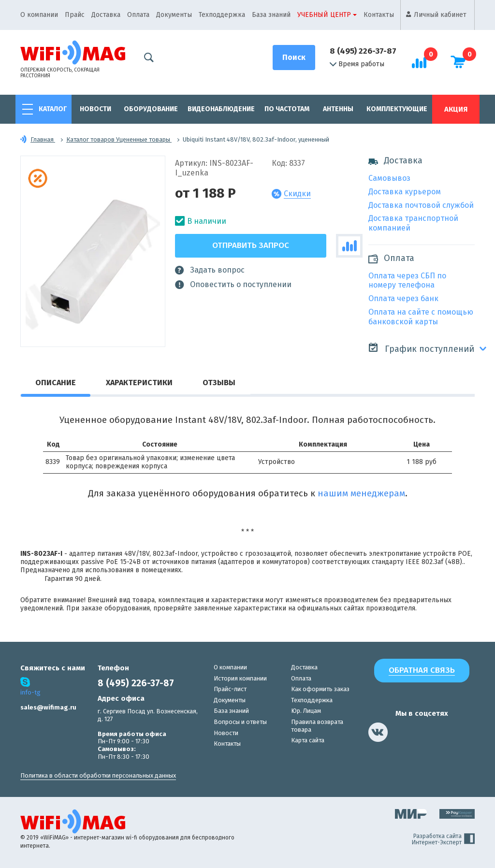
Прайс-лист (230, 689)
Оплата (138, 15)
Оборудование (151, 109)
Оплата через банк (403, 298)
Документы (174, 15)
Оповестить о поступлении (233, 285)
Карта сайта (308, 740)
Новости (95, 109)
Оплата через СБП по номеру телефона (407, 281)
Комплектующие (397, 109)
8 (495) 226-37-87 (363, 51)
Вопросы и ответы (240, 722)
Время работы (357, 64)
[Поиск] (294, 58)
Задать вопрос (210, 270)
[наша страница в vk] (378, 732)
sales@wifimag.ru (48, 707)
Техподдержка (222, 15)
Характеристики (139, 383)
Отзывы (219, 383)
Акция (456, 109)
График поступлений (421, 348)
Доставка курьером (405, 192)
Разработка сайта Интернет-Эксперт (443, 839)
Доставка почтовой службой (421, 205)
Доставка (106, 15)
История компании (240, 678)
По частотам (287, 109)
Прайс (75, 15)
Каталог (53, 109)
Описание (56, 383)
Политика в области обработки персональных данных (98, 775)
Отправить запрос (251, 245)
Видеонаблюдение (221, 109)
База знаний (271, 15)
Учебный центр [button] (324, 15)
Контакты (379, 15)
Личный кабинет (440, 15)
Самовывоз (389, 178)
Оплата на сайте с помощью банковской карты (421, 317)
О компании (39, 15)
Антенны (338, 109)
